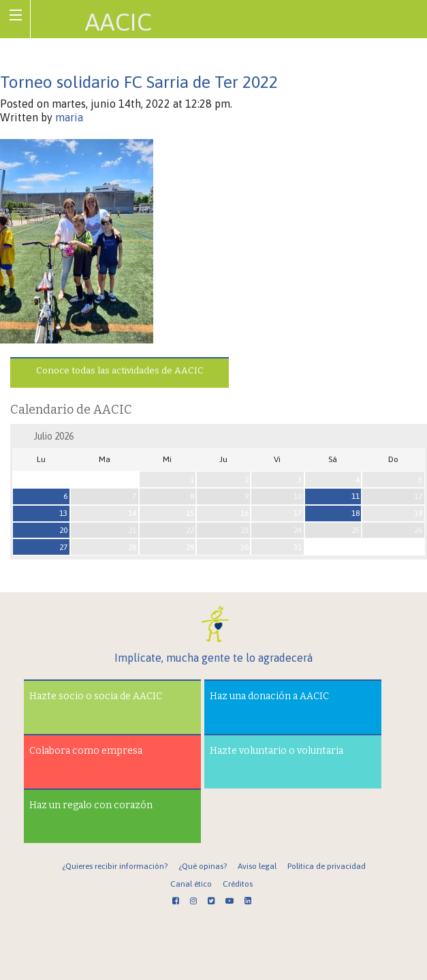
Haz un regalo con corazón (91, 805)
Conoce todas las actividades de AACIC (120, 370)
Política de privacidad (327, 866)
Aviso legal (257, 866)
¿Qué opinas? (203, 866)
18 (355, 513)
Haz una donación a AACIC (269, 696)
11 (355, 496)
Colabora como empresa (86, 751)
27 (63, 547)
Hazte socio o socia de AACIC (96, 696)
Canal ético (191, 884)
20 (63, 530)
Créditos (238, 884)
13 (63, 513)
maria (69, 117)
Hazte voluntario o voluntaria (276, 751)
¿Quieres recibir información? (115, 866)
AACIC (118, 22)
